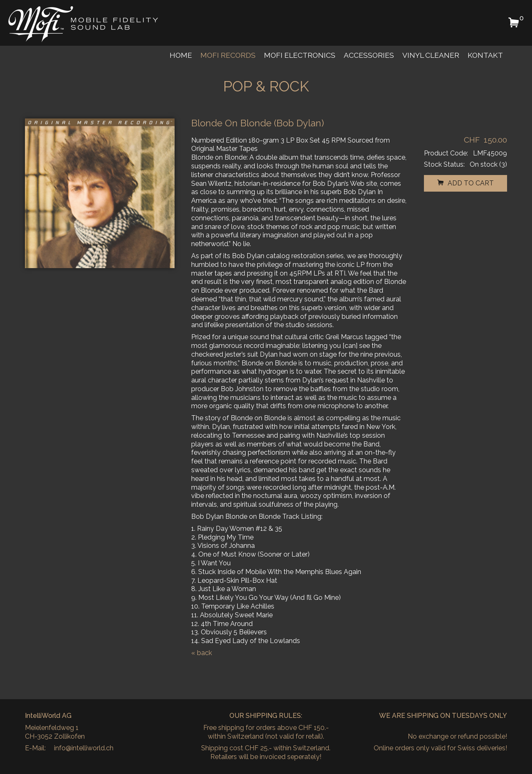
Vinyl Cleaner (431, 55)
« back (202, 653)
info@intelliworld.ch (84, 748)
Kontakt (485, 55)
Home (181, 55)
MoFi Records (228, 55)
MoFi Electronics (300, 55)
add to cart (465, 183)
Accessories (369, 55)
